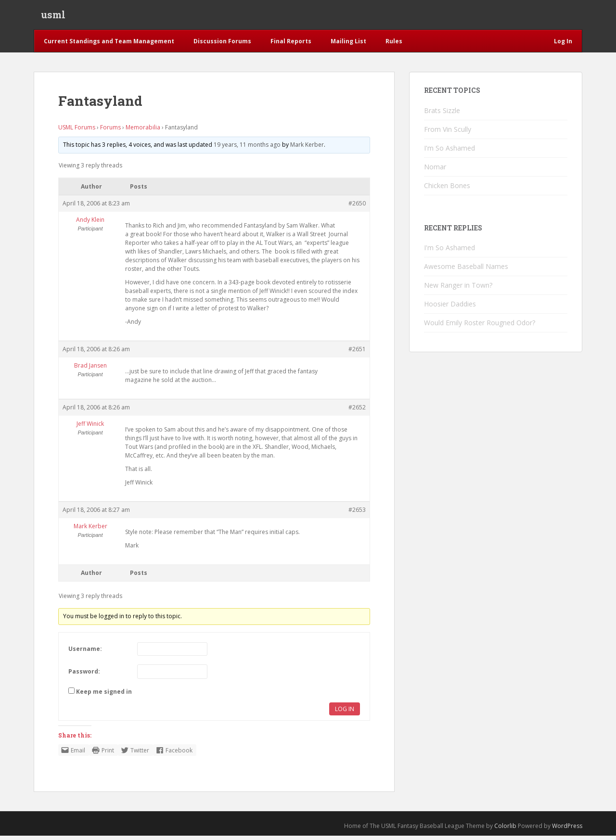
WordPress (567, 830)
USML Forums (77, 132)
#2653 (357, 514)
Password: (84, 676)
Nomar (435, 171)
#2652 (357, 412)
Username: (85, 653)
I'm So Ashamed (449, 152)
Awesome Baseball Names (466, 271)
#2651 (357, 353)
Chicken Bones (447, 190)
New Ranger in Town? (458, 289)
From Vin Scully (448, 134)
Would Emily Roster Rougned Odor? (480, 327)
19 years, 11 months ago (247, 149)
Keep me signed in (104, 696)
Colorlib (505, 830)
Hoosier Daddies (450, 308)
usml (53, 17)
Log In (345, 713)
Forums (110, 132)
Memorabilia (143, 132)
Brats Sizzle (442, 115)
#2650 (357, 208)
